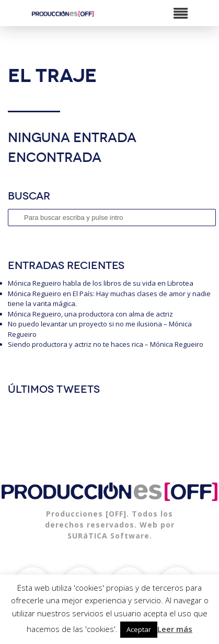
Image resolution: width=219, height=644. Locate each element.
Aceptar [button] (139, 629)
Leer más (175, 629)
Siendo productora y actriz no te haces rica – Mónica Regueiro (106, 344)
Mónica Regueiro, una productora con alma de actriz (90, 314)
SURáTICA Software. (110, 536)
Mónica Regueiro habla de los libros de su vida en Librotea (101, 283)
